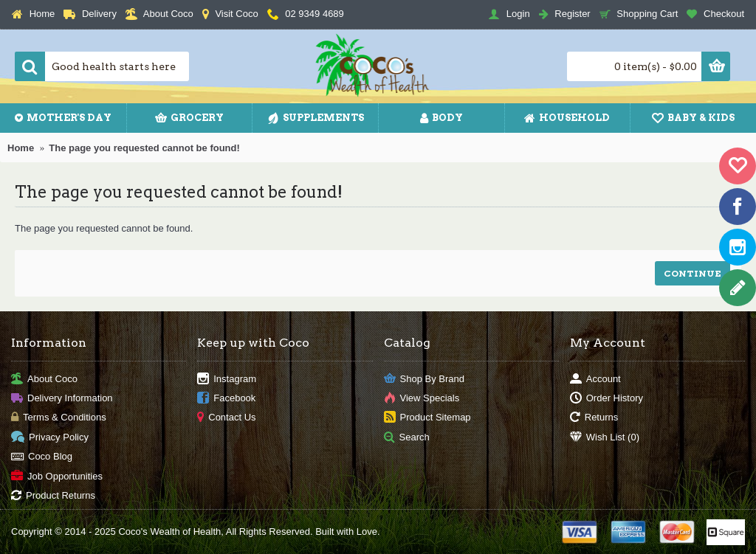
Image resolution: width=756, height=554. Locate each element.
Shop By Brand (424, 379)
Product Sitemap (427, 418)
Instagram (227, 379)
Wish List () (605, 437)
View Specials (422, 399)
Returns (594, 418)
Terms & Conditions (59, 418)
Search (407, 437)
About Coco (44, 379)
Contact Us (226, 418)
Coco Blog (42, 457)
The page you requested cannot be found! (144, 148)
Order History (606, 399)
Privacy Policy (50, 437)
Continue (693, 273)
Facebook (226, 399)
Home (21, 148)
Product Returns (53, 496)
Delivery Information (62, 399)
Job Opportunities (57, 476)
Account (595, 379)
